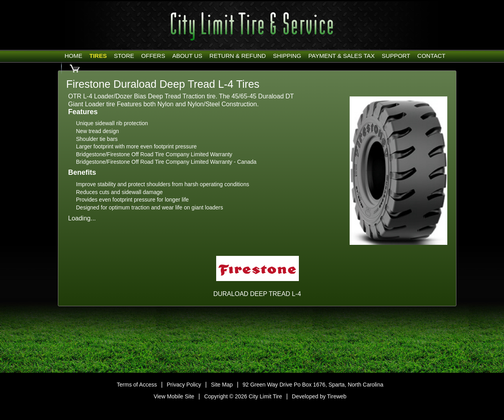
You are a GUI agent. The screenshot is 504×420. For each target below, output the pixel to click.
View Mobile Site (174, 396)
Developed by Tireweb (319, 396)
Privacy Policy (184, 385)
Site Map (222, 385)
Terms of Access (137, 385)
